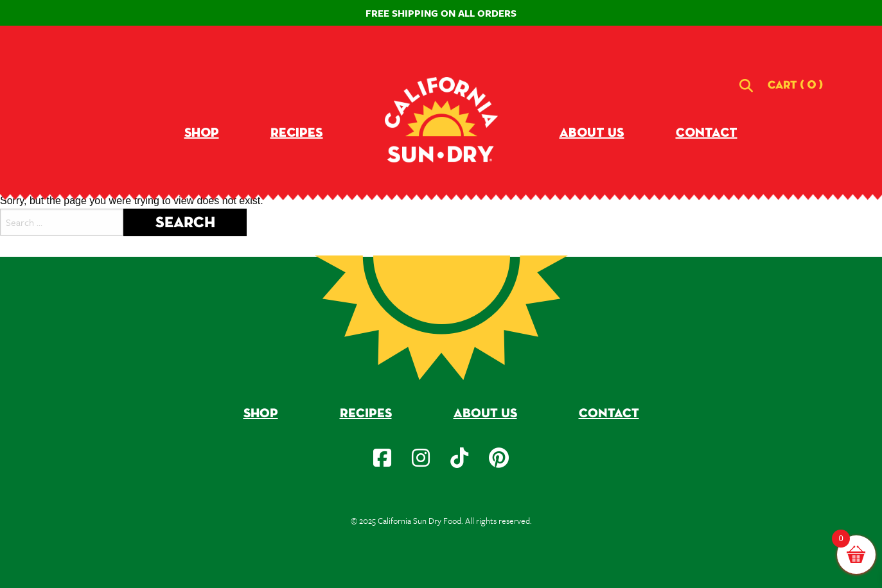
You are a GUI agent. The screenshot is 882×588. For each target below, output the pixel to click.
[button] (795, 86)
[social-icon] (382, 458)
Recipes (297, 133)
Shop (202, 133)
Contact (707, 133)
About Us (592, 133)
